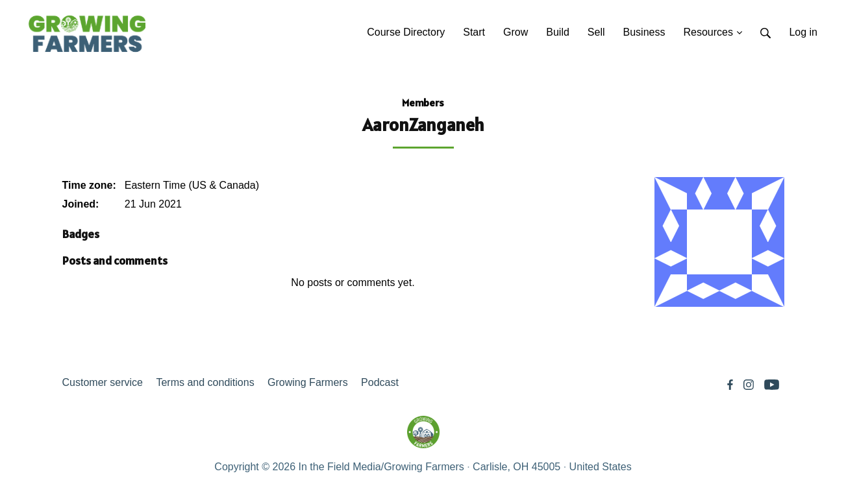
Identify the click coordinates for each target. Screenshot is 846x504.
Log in (803, 32)
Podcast (380, 382)
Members (423, 102)
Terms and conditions (205, 382)
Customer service (103, 382)
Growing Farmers (308, 382)
